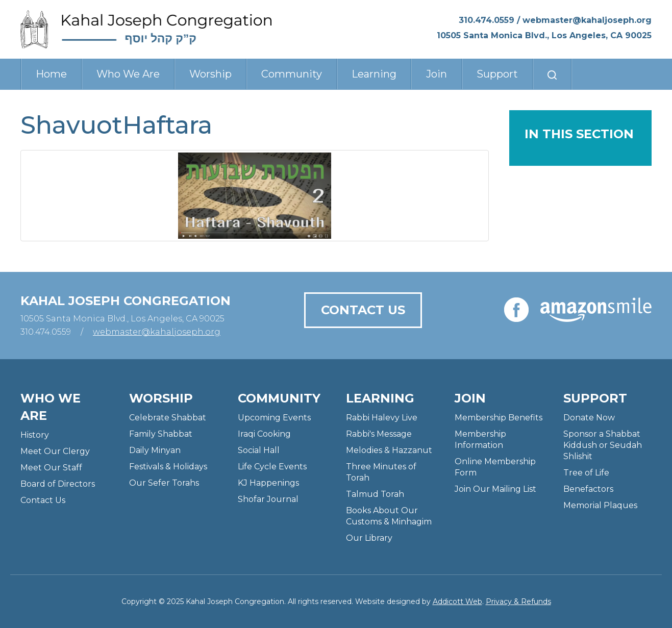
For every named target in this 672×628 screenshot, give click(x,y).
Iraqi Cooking (264, 434)
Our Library (369, 538)
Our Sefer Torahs (164, 483)
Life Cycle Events (272, 467)
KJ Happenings (268, 483)
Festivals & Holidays (168, 467)
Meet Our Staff (51, 468)
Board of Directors (58, 484)
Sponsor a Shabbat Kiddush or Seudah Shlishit (603, 445)
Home (51, 74)
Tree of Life (586, 473)
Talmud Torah (375, 494)
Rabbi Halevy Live (382, 418)
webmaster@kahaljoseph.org (587, 20)
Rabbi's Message (379, 434)
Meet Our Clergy (55, 451)
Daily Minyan (155, 450)
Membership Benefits (499, 418)
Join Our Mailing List (495, 489)
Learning (374, 74)
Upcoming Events (274, 418)
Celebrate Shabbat (168, 418)
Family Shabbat (161, 434)
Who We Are (128, 74)
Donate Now (589, 418)
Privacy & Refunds (518, 601)
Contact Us (363, 310)
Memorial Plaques (600, 505)
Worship (210, 74)
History (35, 435)
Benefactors (588, 489)
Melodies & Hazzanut (389, 450)
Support (497, 74)
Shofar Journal (268, 499)
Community (292, 74)
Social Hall (259, 450)
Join (437, 74)
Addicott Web (457, 601)
